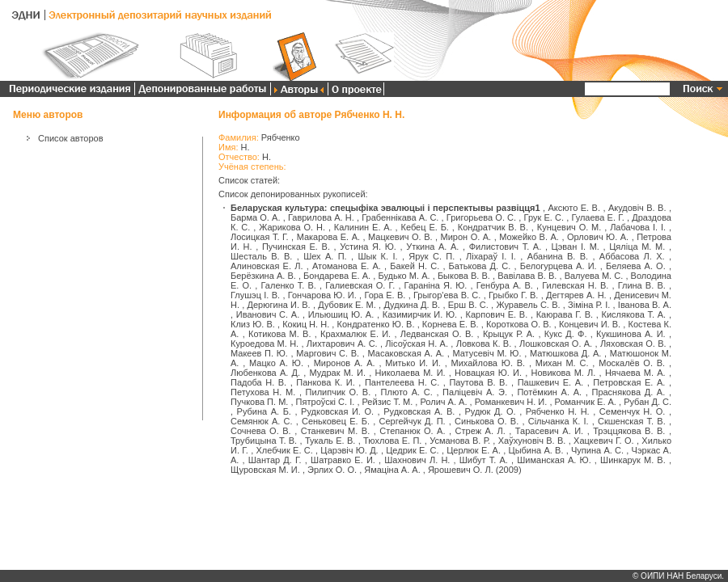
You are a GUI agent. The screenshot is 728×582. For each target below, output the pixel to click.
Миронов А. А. (345, 363)
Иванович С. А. (268, 314)
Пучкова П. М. (259, 402)
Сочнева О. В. (261, 431)
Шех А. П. (325, 256)
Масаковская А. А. (406, 353)
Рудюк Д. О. (490, 411)
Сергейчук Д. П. (413, 421)
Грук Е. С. (544, 217)
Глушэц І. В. (255, 295)
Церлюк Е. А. (474, 450)
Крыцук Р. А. (509, 334)
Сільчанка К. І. (559, 421)
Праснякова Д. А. (628, 392)
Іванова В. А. (645, 305)
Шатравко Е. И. (343, 460)
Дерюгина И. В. (279, 305)
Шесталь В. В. (261, 256)
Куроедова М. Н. (265, 344)
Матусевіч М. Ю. (487, 353)
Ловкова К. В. (484, 344)
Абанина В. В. (558, 256)
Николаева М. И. (411, 373)
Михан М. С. (562, 363)
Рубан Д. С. (648, 402)
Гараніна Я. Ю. (436, 285)
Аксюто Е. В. (574, 208)
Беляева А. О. (636, 266)
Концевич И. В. (590, 324)
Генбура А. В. (505, 285)
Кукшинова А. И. (631, 334)
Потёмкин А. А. (549, 392)
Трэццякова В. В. (629, 431)
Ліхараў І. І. (491, 256)
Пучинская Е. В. (296, 247)
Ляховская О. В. (633, 344)
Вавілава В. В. (527, 276)
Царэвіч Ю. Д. (349, 450)
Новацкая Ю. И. (488, 373)
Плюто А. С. (407, 392)
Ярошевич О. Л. (461, 470)
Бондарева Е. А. (337, 276)
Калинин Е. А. (363, 227)
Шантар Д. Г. (275, 460)
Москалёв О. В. (632, 363)
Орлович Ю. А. (598, 237)
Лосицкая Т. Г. (260, 237)
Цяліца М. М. (637, 247)
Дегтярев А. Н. (576, 295)
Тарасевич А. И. (549, 431)
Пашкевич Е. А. (550, 382)
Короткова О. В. (519, 324)
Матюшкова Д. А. (565, 353)
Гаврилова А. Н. (321, 217)
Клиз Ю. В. (253, 324)
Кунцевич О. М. (569, 227)
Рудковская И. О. (337, 411)
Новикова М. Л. (564, 373)
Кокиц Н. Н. (306, 324)
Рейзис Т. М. (388, 402)
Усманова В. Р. (460, 441)
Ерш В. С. (468, 305)
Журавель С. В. (528, 305)
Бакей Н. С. (415, 266)
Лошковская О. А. (556, 344)
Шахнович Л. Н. (417, 460)
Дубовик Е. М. (347, 305)
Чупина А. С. (597, 450)
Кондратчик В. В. (493, 227)
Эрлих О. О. (332, 470)
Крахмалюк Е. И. (356, 334)
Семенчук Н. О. (633, 411)
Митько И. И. (413, 363)
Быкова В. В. (464, 276)
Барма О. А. (256, 217)
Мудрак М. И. (338, 373)
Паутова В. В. (478, 382)
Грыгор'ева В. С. (447, 295)
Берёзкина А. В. (263, 276)
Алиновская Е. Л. (267, 266)
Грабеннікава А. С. (400, 217)
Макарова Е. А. (328, 237)
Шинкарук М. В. (633, 460)
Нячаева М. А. (635, 373)
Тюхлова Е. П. (392, 441)
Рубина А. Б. (264, 411)
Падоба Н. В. (258, 382)
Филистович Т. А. (506, 247)
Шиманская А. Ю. (554, 460)
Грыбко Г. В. (513, 295)
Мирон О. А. (466, 237)
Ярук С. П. (432, 256)
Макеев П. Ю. (259, 353)
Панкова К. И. (325, 382)
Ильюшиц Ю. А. (341, 314)
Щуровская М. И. (265, 470)
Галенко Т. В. (289, 285)
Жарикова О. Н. (292, 227)
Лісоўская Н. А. (417, 344)
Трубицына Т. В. (264, 441)
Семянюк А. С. (262, 421)
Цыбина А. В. (536, 450)
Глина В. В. (642, 285)
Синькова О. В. (487, 421)
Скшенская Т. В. (632, 421)
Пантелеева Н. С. (402, 382)
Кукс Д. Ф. (566, 334)
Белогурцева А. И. (559, 266)
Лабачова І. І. (638, 227)
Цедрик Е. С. (412, 450)
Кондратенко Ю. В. (376, 324)
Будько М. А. (404, 276)
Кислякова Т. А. (634, 314)
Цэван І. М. (576, 247)
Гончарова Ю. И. (322, 295)
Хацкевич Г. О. (603, 441)
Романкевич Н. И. (511, 402)
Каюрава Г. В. (565, 314)
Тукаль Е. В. (330, 441)
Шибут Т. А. (484, 460)
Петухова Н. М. (263, 392)
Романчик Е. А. (586, 402)
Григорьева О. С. (481, 217)
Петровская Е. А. (629, 382)
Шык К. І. (377, 256)
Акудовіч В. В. (637, 208)
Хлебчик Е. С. (284, 450)
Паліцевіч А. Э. (475, 392)
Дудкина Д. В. (412, 305)
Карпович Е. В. (497, 314)
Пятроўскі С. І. (326, 402)
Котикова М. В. (279, 334)
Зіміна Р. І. (589, 305)
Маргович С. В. (328, 353)
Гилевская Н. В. (575, 285)
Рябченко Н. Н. (558, 411)
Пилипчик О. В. (339, 392)
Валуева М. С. (594, 276)
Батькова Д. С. (480, 266)
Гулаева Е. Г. (597, 217)
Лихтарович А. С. (342, 344)
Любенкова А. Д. (265, 373)
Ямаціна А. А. (392, 470)
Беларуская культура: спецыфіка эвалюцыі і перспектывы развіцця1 (385, 208)
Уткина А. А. (432, 247)
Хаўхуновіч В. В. (532, 441)
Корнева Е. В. (451, 324)
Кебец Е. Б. (425, 227)
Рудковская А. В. (419, 411)
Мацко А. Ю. (276, 363)
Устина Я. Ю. (368, 247)
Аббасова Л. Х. (632, 256)
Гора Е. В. (385, 295)
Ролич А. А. (444, 402)
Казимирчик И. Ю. (420, 314)
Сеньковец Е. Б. (336, 421)
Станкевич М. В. (335, 431)
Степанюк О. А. (412, 431)
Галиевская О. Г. (360, 285)
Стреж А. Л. (480, 431)
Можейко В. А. (529, 237)
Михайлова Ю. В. (489, 363)
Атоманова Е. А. (347, 266)
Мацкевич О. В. (400, 237)
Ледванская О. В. (437, 334)
